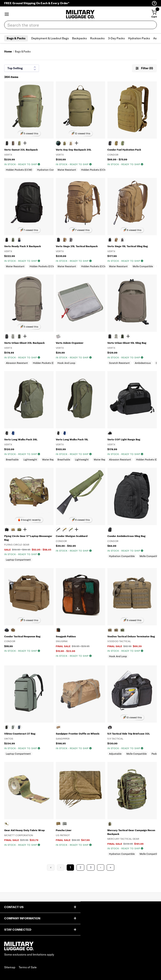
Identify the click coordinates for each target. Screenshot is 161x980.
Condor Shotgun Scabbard (72, 536)
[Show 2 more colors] (26, 336)
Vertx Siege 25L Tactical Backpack (77, 246)
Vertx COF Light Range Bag (124, 439)
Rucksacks (97, 38)
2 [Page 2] (80, 867)
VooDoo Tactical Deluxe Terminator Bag (131, 636)
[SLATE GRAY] (19, 240)
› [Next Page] (101, 867)
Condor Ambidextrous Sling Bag (126, 536)
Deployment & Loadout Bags (50, 38)
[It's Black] (7, 336)
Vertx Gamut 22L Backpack (21, 150)
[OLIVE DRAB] (122, 143)
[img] (39, 164)
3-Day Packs (116, 38)
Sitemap (10, 967)
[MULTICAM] (7, 824)
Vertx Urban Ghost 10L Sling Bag (127, 343)
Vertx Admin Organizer (70, 343)
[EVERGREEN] (19, 143)
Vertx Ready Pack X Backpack (23, 246)
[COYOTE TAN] (13, 530)
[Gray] (58, 336)
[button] (7, 14)
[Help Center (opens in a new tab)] (154, 3)
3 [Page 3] (91, 867)
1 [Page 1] (70, 867)
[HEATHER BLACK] (110, 433)
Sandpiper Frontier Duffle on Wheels (78, 734)
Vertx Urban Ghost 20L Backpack (24, 343)
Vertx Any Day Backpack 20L (74, 150)
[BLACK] (7, 143)
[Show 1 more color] (26, 143)
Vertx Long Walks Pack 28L (21, 439)
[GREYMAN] (13, 727)
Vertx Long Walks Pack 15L (72, 439)
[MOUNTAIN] (13, 336)
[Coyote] (116, 143)
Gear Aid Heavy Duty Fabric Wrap (24, 830)
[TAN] (71, 143)
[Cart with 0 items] (154, 14)
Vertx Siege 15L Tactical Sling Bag (128, 246)
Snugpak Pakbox (66, 636)
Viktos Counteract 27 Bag (20, 734)
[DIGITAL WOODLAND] (19, 530)
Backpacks (79, 38)
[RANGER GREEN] (65, 143)
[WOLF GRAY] (71, 240)
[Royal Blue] (65, 433)
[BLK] (110, 727)
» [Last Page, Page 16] (110, 867)
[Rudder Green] (19, 336)
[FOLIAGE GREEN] (65, 824)
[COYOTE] (65, 240)
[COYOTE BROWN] (13, 143)
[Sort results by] (22, 68)
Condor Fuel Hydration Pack (124, 150)
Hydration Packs (139, 38)
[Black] (58, 433)
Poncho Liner (64, 830)
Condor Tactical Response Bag (22, 636)
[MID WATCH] (19, 727)
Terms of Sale (28, 967)
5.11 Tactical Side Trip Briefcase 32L (129, 734)
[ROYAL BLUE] (13, 433)
